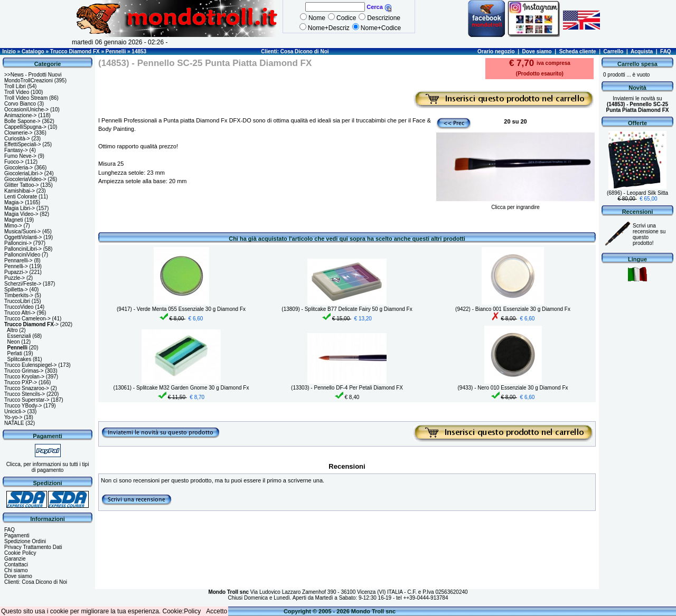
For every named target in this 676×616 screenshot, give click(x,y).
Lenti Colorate (21, 197)
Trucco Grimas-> (24, 371)
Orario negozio (496, 51)
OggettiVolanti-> (23, 237)
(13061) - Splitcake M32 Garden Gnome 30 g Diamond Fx (181, 388)
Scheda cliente (578, 51)
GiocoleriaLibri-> (24, 173)
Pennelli (116, 51)
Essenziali (19, 336)
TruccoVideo (19, 307)
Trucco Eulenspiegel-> (30, 365)
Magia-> (14, 202)
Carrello (614, 51)
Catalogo (33, 51)
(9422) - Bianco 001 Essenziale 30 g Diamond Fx (513, 309)
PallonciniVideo (22, 255)
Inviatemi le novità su (638, 104)
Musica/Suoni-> (22, 231)
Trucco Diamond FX (75, 51)
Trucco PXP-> (21, 382)
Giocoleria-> (18, 168)
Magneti (14, 220)
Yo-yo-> (13, 417)
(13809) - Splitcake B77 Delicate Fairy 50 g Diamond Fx (347, 309)
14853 (139, 51)
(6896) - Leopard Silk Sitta (637, 193)
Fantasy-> (16, 150)
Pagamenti (17, 536)
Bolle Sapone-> (22, 121)
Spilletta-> (16, 290)
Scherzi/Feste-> (23, 284)
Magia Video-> (21, 214)
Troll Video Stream (26, 98)
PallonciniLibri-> (23, 249)
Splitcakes (20, 359)
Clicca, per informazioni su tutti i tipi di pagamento (48, 467)
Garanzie (15, 559)
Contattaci (16, 565)
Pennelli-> (16, 266)
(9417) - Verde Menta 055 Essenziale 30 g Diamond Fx (181, 309)
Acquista (642, 51)
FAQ (666, 51)
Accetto (217, 611)
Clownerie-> (18, 133)
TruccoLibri (17, 301)
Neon (14, 342)
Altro (12, 330)
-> (31, 324)
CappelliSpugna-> (25, 127)
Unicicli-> (15, 411)
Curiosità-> (17, 139)
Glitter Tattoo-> (22, 185)
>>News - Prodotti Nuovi (33, 75)
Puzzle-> (15, 278)
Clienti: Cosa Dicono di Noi (295, 51)
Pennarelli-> (18, 260)
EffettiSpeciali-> (23, 144)
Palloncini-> (18, 243)
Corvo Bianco (20, 104)
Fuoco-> (14, 162)
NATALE (14, 423)
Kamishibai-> (20, 191)
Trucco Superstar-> (27, 400)
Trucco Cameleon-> (27, 319)
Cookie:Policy (182, 611)
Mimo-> (13, 226)
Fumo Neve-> (20, 156)
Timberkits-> (19, 295)
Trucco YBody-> (23, 406)
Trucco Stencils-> (25, 394)
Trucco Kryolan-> (24, 377)
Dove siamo (537, 51)
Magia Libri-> (20, 208)
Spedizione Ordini (25, 541)
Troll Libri (15, 86)
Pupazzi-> (16, 272)
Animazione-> (20, 115)
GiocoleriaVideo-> (25, 179)
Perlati (15, 353)
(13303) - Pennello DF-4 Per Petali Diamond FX (347, 388)
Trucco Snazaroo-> (27, 388)
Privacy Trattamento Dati (33, 547)
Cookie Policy (20, 553)
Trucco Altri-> (20, 313)
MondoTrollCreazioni (29, 80)
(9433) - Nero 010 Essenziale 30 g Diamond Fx (513, 388)
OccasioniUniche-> (26, 110)
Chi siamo (16, 570)
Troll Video (17, 92)
